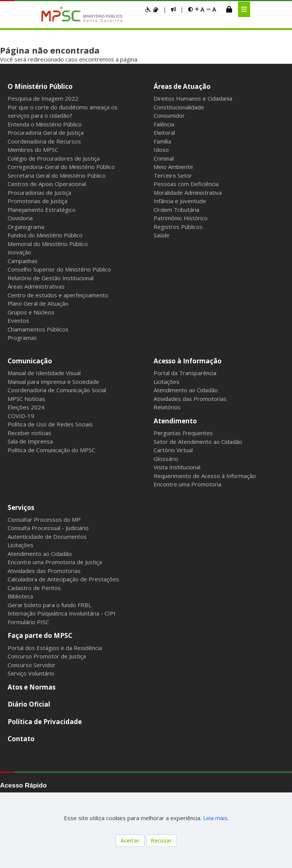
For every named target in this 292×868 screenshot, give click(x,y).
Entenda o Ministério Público (45, 124)
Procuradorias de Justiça (39, 193)
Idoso (161, 150)
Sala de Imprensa (30, 441)
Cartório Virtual (173, 450)
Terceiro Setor (173, 175)
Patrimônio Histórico (181, 218)
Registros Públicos (178, 227)
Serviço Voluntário (31, 673)
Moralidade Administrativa (188, 193)
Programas (22, 338)
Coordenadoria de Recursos (44, 141)
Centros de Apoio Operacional (47, 184)
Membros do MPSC (33, 150)
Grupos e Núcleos (31, 312)
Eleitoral (164, 133)
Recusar (161, 840)
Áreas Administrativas (36, 286)
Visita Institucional (177, 467)
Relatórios (167, 407)
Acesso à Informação (188, 361)
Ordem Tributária (176, 210)
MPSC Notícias (26, 399)
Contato (21, 739)
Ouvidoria (20, 218)
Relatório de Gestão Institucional (51, 278)
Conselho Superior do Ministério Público (59, 269)
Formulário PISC (28, 622)
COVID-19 (21, 416)
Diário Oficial (29, 704)
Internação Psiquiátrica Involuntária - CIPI (62, 613)
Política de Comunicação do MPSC (51, 450)
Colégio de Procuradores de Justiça (54, 158)
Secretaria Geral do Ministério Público (57, 175)
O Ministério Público (40, 86)
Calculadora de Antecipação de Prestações (63, 579)
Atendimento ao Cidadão (186, 390)
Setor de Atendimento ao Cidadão (198, 442)
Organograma (26, 227)
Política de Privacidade (45, 722)
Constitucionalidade (179, 107)
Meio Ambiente (173, 167)
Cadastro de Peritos (34, 588)
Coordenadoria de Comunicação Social (57, 390)
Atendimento (175, 421)
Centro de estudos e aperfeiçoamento (58, 295)
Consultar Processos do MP (44, 519)
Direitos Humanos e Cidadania (193, 98)
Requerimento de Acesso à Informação (205, 476)
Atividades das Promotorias (190, 399)
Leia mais (215, 818)
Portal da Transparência (185, 373)
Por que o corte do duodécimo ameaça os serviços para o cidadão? (63, 111)
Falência (164, 124)
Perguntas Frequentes (183, 433)
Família (162, 141)
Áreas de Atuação (182, 86)
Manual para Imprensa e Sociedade (53, 382)
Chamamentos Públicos (38, 329)
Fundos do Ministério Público (45, 235)
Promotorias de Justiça (37, 201)
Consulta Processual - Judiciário (48, 528)
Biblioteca (20, 596)
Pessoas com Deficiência (186, 184)
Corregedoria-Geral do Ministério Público (61, 167)
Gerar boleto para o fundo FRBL (49, 605)
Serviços (21, 507)
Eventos (18, 320)
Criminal (164, 158)
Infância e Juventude (180, 201)
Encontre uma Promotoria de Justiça (55, 562)
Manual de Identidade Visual (44, 373)
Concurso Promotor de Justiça (47, 656)
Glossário (166, 459)
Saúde (162, 235)
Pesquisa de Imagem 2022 (43, 98)
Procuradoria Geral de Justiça (46, 133)
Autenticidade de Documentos (47, 537)
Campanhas (23, 261)
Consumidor (169, 115)
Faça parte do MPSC (40, 635)
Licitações (167, 382)
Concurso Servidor (32, 665)
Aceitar (130, 840)
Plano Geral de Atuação (38, 303)
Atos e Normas (32, 687)
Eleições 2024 (26, 407)
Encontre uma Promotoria (187, 484)
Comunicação (30, 361)
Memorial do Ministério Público (48, 244)
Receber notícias (29, 433)
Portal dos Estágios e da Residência (55, 648)
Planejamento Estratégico (42, 210)
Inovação (19, 252)
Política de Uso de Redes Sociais (50, 424)
